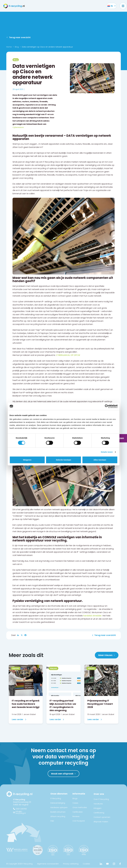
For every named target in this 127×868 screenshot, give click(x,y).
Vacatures (98, 804)
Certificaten (78, 812)
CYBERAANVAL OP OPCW (68, 355)
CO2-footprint (79, 821)
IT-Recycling (56, 799)
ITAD (52, 821)
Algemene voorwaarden (48, 864)
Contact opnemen (102, 817)
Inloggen (98, 808)
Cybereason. (18, 127)
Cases (75, 803)
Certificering (99, 813)
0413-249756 (21, 809)
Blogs (75, 799)
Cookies (86, 864)
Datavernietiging (58, 803)
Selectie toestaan (63, 460)
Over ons (99, 794)
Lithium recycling (58, 817)
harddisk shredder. (93, 616)
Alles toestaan (100, 460)
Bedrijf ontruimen (58, 812)
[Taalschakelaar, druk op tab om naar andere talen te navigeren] (110, 6)
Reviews (76, 817)
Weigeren (27, 460)
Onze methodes (80, 808)
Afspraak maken (101, 822)
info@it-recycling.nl (21, 812)
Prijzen (120, 438)
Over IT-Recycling (101, 799)
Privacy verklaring (71, 864)
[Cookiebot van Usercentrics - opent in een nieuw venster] (107, 406)
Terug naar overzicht (20, 38)
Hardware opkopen (59, 808)
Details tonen (107, 452)
